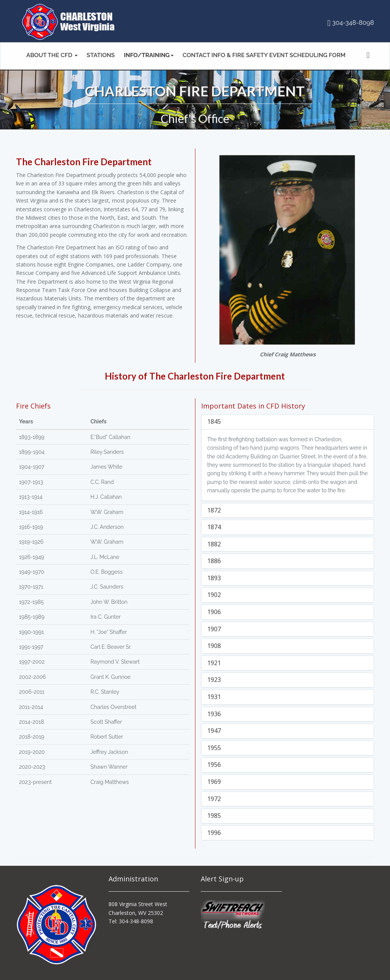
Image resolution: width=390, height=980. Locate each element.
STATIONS (101, 55)
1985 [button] (214, 816)
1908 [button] (214, 646)
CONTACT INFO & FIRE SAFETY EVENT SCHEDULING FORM (264, 55)
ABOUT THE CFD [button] (52, 55)
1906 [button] (214, 612)
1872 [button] (214, 510)
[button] (149, 56)
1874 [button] (214, 527)
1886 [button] (214, 561)
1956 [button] (214, 765)
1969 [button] (214, 782)
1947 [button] (214, 731)
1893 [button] (214, 578)
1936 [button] (214, 714)
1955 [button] (214, 748)
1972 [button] (214, 799)
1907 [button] (214, 629)
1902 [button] (214, 595)
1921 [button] (214, 663)
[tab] (288, 422)
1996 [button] (214, 833)
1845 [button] (214, 421)
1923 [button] (214, 680)
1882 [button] (214, 544)
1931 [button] (214, 697)
